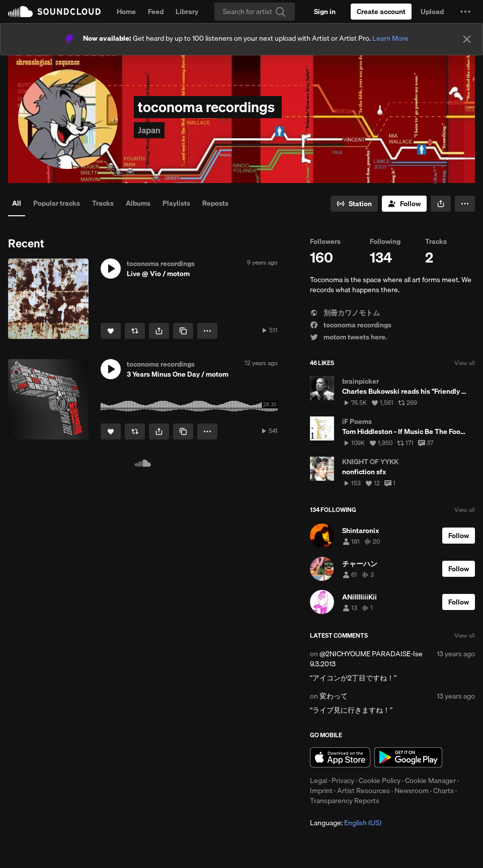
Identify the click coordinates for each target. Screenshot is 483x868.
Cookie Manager (430, 780)
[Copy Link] (183, 331)
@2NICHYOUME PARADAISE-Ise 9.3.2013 (366, 659)
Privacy (343, 780)
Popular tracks (57, 203)
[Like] (111, 331)
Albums (138, 203)
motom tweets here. (348, 337)
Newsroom (412, 791)
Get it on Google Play (408, 757)
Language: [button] (346, 823)
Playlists (176, 203)
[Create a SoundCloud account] (381, 12)
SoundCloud (54, 12)
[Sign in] (325, 12)
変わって (334, 696)
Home (126, 12)
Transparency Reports (345, 801)
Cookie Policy (380, 780)
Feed (156, 12)
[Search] (255, 12)
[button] (465, 12)
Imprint (321, 791)
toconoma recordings (351, 325)
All (17, 203)
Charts (444, 791)
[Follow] (404, 204)
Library (187, 12)
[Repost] (135, 331)
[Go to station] (354, 204)
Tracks (103, 203)
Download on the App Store (340, 757)
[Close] (467, 39)
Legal (318, 780)
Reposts (215, 203)
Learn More (390, 38)
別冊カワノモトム (345, 313)
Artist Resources (364, 791)
